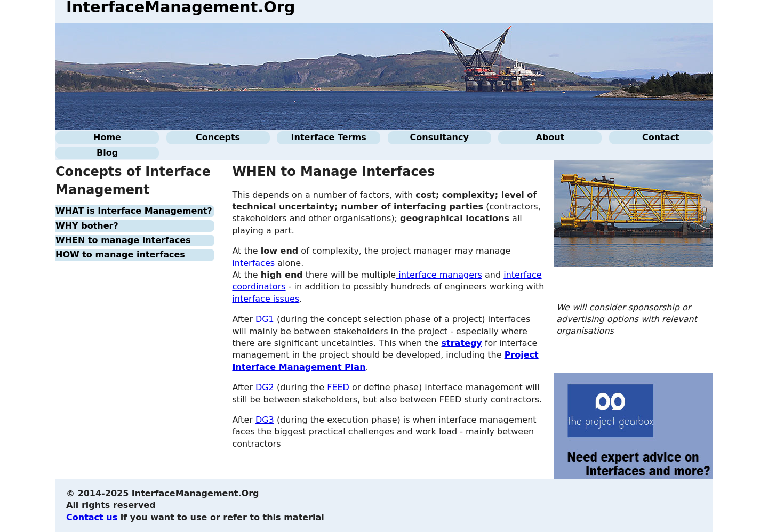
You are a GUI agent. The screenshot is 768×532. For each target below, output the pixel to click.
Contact (661, 137)
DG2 (265, 387)
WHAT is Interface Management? (134, 211)
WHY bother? (87, 226)
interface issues (266, 299)
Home (107, 137)
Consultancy (439, 137)
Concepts (218, 137)
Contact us (92, 517)
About (550, 137)
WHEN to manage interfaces (123, 240)
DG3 (265, 420)
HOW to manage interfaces (120, 255)
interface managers (439, 275)
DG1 (265, 319)
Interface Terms (329, 137)
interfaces (253, 263)
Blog (107, 153)
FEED (338, 387)
